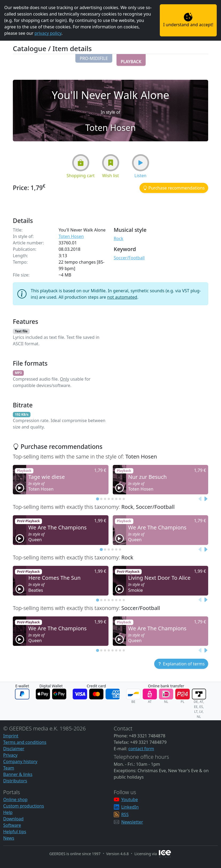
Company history (20, 761)
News (9, 838)
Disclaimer (14, 749)
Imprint (11, 736)
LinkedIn (130, 807)
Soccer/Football (129, 258)
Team (9, 768)
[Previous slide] (200, 499)
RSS (125, 814)
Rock (119, 238)
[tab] (97, 499)
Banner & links (18, 774)
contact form (141, 749)
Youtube (130, 799)
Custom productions (24, 806)
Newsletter (132, 822)
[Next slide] (206, 499)
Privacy (10, 755)
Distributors (15, 781)
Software (12, 825)
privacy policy (48, 33)
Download (13, 819)
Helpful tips (15, 832)
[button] (94, 58)
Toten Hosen (71, 236)
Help (8, 812)
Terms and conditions (25, 742)
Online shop (15, 799)
